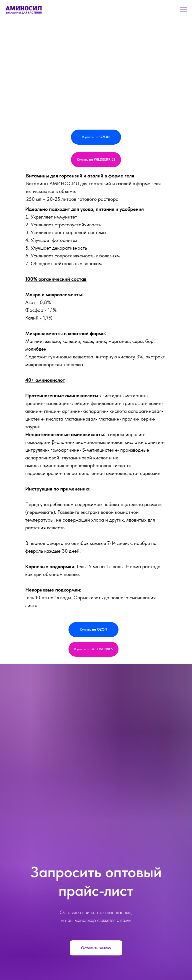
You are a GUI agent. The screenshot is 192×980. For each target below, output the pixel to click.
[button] (96, 948)
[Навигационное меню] (183, 10)
